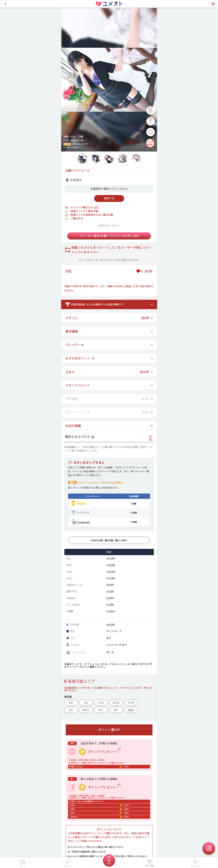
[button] (5, 4)
